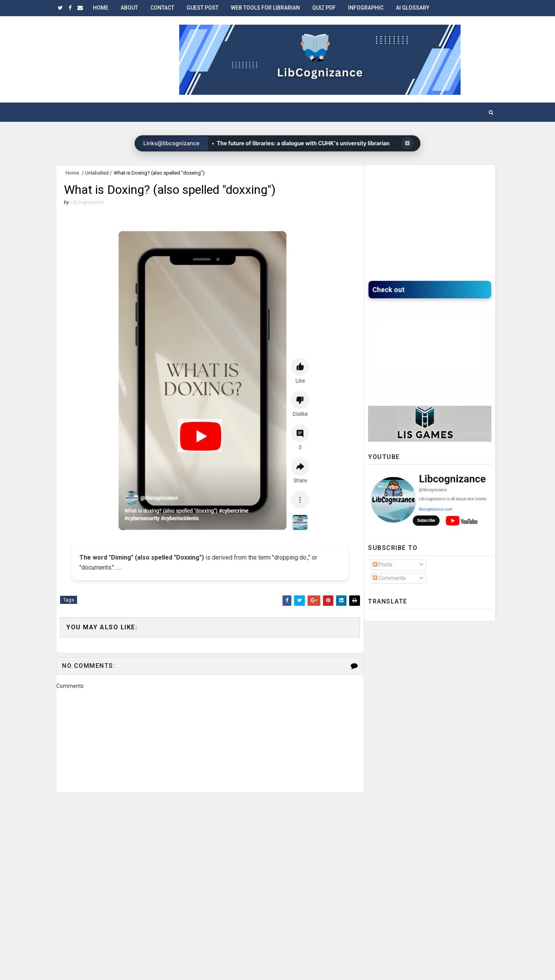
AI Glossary (413, 8)
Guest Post (203, 8)
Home (101, 8)
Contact (162, 8)
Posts (383, 565)
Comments (389, 578)
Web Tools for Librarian (265, 8)
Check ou (389, 290)
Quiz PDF (324, 8)
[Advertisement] (210, 829)
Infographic (366, 8)
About (129, 8)
